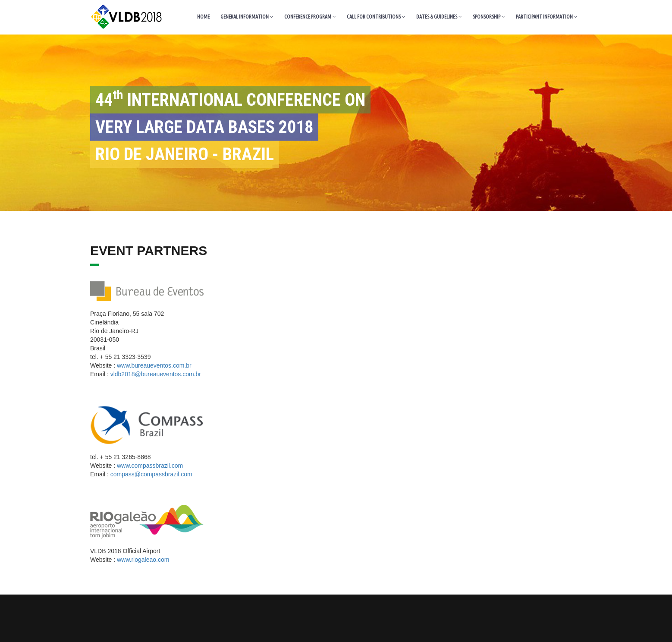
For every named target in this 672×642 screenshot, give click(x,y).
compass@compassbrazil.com (151, 474)
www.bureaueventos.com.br (154, 365)
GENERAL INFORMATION (247, 17)
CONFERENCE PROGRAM (310, 17)
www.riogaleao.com (143, 560)
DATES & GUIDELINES (439, 17)
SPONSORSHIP (489, 17)
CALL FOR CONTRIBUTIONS (376, 17)
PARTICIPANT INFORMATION (547, 17)
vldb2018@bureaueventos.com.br (156, 374)
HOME (203, 17)
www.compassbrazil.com (150, 466)
